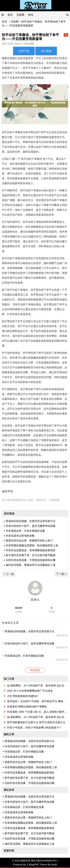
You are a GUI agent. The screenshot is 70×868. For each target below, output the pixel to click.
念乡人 (18, 44)
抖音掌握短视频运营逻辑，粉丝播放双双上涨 (32, 545)
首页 (10, 15)
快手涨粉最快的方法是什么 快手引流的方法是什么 (36, 722)
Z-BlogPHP (33, 865)
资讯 (31, 15)
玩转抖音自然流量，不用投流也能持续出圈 (31, 560)
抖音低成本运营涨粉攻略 (20, 536)
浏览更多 (35, 670)
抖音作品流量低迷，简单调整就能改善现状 (31, 550)
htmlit (54, 865)
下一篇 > (61, 574)
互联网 (20, 15)
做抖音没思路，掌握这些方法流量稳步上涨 (31, 565)
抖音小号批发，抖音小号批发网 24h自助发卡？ (34, 728)
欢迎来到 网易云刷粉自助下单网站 (27, 707)
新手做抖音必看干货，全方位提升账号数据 (31, 555)
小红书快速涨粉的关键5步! (23, 696)
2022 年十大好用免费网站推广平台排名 (30, 691)
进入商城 (46, 51)
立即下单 (24, 51)
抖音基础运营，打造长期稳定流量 (25, 531)
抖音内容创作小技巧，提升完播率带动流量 (31, 526)
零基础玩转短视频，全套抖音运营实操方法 (31, 521)
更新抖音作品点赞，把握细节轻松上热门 (29, 541)
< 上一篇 (9, 574)
